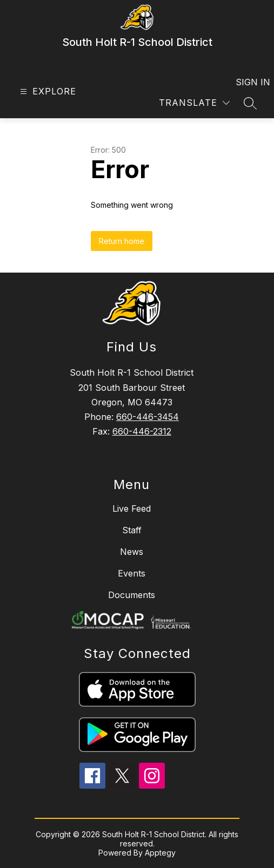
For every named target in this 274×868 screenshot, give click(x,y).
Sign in (246, 82)
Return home (122, 241)
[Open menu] (47, 91)
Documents (132, 595)
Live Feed (132, 508)
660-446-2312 (142, 431)
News (132, 552)
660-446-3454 (148, 417)
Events (132, 573)
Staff (132, 530)
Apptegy (160, 853)
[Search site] (250, 103)
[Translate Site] (194, 103)
